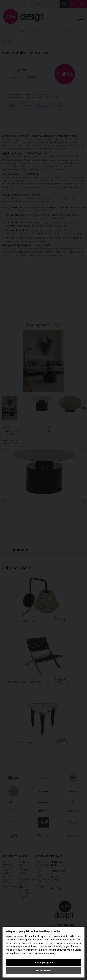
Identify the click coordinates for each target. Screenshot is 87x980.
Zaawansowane (44, 971)
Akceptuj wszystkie (44, 962)
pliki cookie (30, 936)
